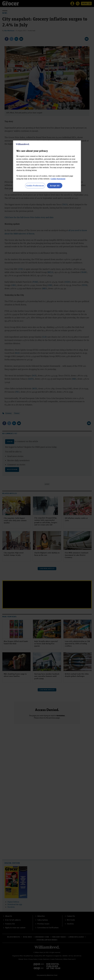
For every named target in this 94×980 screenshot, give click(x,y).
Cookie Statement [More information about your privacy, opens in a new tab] (58, 179)
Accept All (55, 185)
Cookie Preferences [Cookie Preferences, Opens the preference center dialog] (35, 185)
